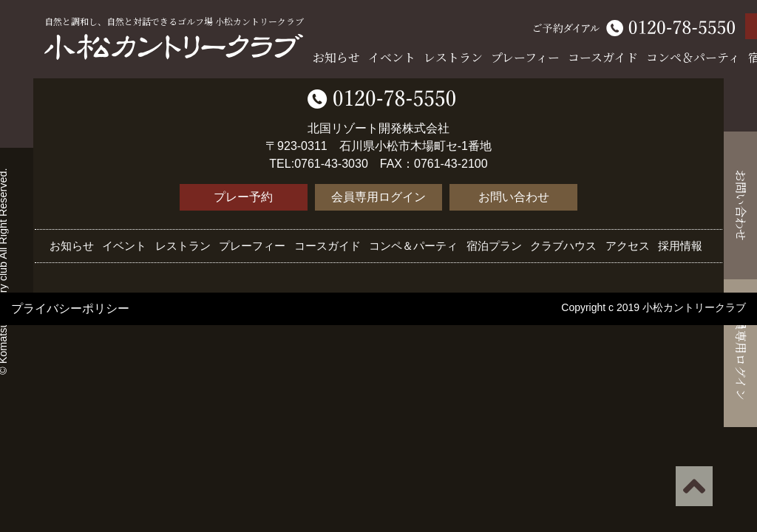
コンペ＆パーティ (693, 57)
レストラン (453, 57)
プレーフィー (525, 57)
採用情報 (680, 246)
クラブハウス (563, 246)
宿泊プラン (494, 246)
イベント (392, 57)
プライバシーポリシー (70, 308)
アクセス (628, 246)
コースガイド (603, 57)
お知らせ (336, 57)
